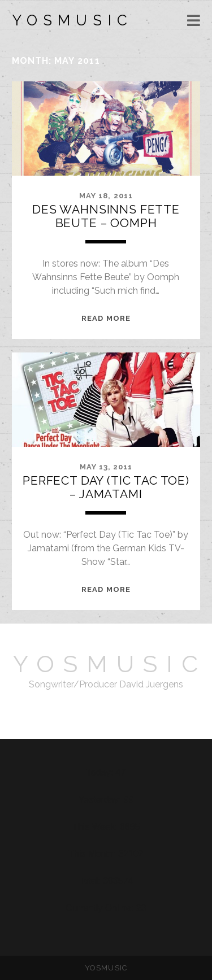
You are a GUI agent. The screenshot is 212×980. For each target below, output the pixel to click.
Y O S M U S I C (70, 20)
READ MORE (106, 318)
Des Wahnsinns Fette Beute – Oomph (106, 216)
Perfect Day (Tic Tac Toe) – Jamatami (106, 487)
